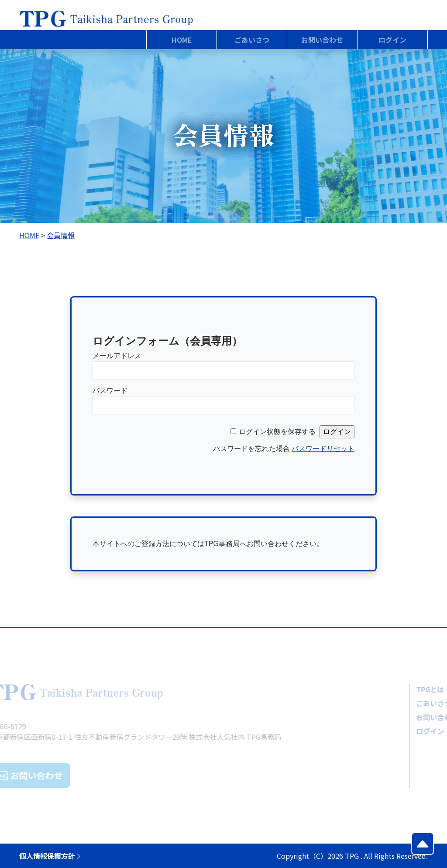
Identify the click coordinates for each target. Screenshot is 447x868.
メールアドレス (117, 356)
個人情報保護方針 (51, 856)
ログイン (403, 731)
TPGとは (403, 689)
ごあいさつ (407, 703)
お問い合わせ (410, 717)
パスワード (110, 391)
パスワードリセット (323, 449)
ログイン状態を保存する (277, 432)
